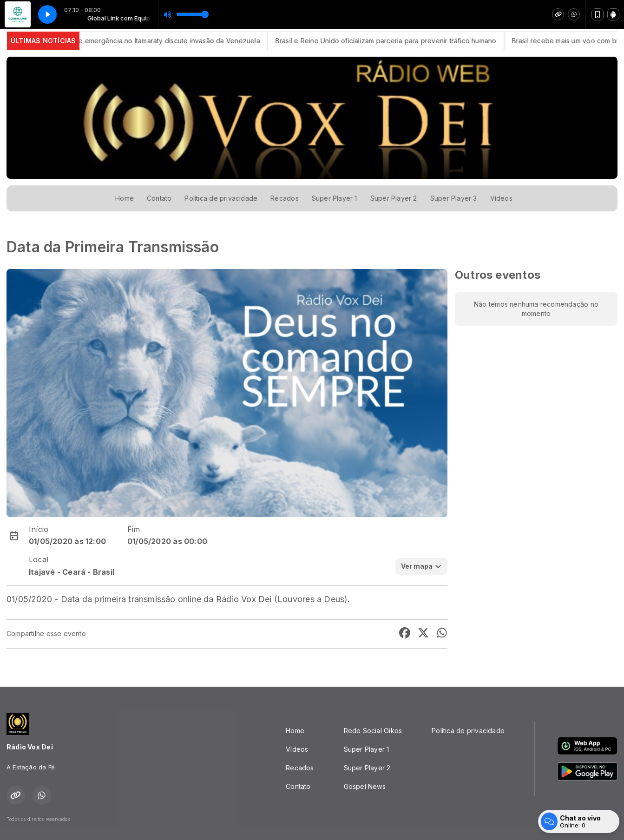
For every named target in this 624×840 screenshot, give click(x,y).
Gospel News (365, 786)
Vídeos (501, 198)
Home (125, 198)
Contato (159, 198)
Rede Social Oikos (373, 731)
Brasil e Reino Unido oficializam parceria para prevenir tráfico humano (394, 41)
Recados (284, 198)
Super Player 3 (454, 198)
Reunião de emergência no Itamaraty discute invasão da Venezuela (162, 41)
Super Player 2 (394, 198)
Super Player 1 (335, 198)
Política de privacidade (221, 198)
